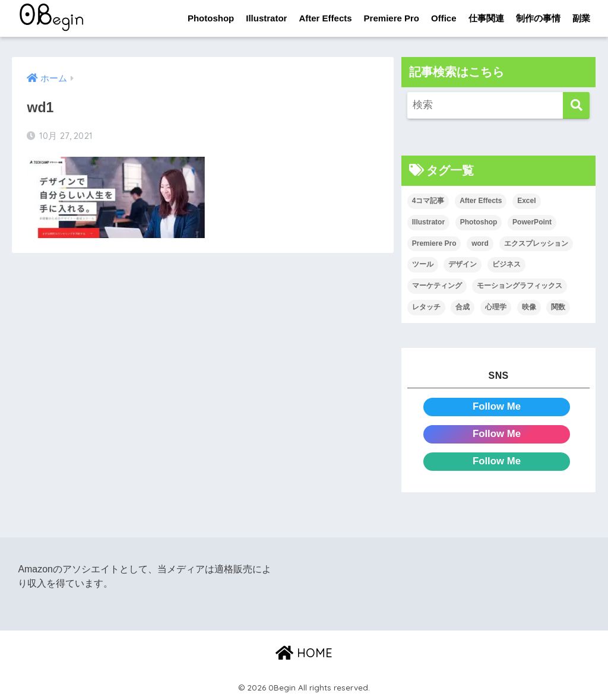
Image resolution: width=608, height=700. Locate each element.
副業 (581, 18)
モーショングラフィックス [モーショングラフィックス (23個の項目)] (520, 286)
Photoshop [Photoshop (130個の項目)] (479, 222)
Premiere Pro (392, 18)
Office (444, 18)
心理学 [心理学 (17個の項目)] (496, 307)
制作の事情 (538, 18)
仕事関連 (486, 18)
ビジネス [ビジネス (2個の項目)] (506, 264)
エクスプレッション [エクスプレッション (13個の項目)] (536, 243)
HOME (304, 653)
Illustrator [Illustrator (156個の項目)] (428, 222)
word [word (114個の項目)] (480, 243)
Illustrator (266, 18)
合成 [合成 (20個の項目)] (463, 307)
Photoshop (211, 18)
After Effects (325, 18)
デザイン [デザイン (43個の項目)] (463, 264)
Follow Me (497, 406)
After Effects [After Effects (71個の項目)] (481, 201)
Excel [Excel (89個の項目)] (526, 201)
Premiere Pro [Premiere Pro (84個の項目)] (434, 243)
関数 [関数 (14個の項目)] (558, 307)
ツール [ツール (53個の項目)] (423, 264)
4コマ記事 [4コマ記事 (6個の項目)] (428, 201)
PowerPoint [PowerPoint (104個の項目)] (532, 222)
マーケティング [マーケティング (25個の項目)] (437, 286)
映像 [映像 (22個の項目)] (529, 307)
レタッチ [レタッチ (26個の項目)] (426, 307)
